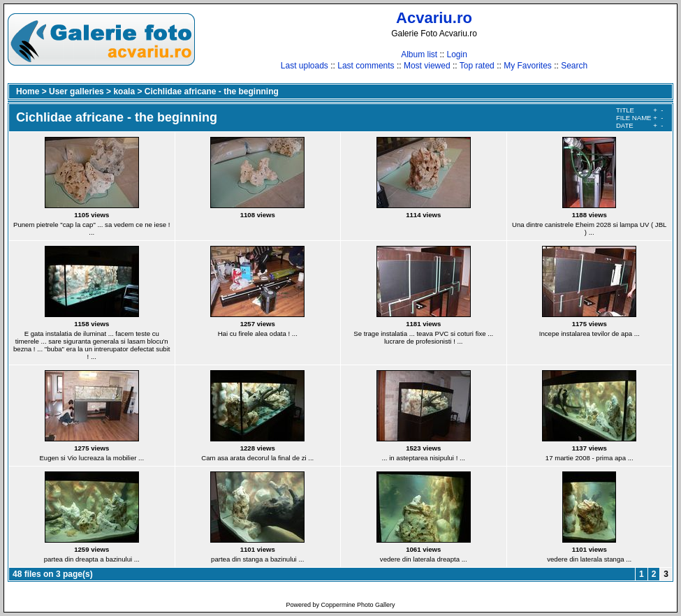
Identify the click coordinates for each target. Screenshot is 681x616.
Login (456, 54)
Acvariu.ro (434, 18)
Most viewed (427, 66)
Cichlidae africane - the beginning (212, 91)
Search (574, 66)
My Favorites (528, 66)
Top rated (477, 66)
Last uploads (305, 66)
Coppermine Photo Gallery (358, 605)
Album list (419, 54)
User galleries (76, 91)
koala (124, 91)
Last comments (366, 66)
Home (28, 91)
